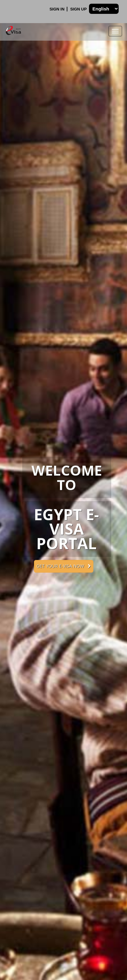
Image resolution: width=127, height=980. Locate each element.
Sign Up (79, 9)
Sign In (57, 9)
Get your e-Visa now (64, 566)
